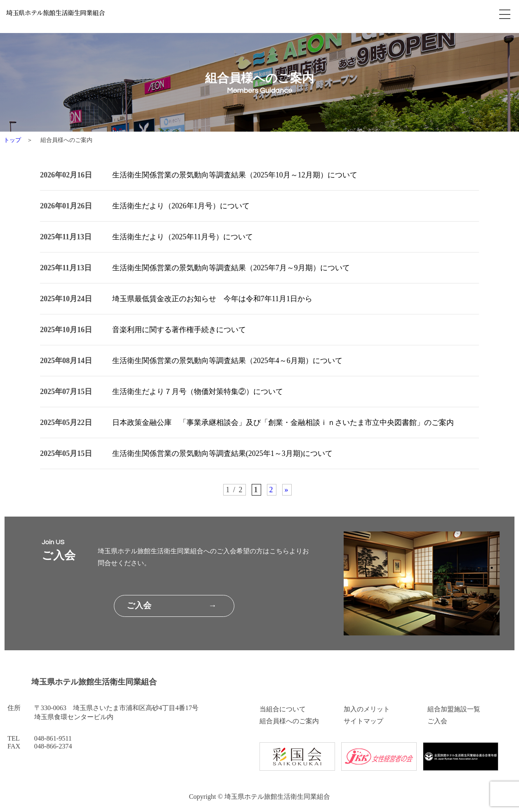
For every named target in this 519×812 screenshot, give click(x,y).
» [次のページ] (287, 490)
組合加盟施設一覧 (454, 709)
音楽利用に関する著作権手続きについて (179, 330)
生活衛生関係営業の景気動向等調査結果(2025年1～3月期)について (222, 453)
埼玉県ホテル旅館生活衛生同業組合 (67, 15)
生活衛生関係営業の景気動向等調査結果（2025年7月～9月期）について (231, 268)
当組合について (283, 709)
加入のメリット (367, 709)
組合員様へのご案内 (289, 721)
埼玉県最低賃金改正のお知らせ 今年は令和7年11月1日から (212, 299)
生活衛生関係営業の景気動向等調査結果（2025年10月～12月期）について (235, 175)
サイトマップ (363, 721)
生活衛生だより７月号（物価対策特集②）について (198, 392)
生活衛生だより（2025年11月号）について (183, 237)
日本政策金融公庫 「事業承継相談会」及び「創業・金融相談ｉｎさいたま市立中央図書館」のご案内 (283, 423)
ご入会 (437, 721)
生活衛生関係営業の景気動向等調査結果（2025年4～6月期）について (227, 361)
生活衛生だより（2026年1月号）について (181, 206)
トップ (12, 140)
